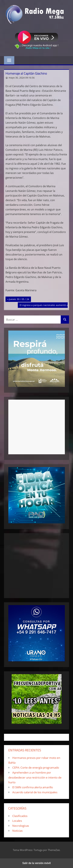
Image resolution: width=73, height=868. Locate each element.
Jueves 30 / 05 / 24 (19, 299)
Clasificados (20, 816)
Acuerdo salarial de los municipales (35, 792)
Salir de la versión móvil (36, 863)
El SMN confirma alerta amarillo (33, 787)
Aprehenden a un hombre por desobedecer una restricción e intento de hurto (35, 777)
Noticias (17, 831)
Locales (17, 821)
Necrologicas (21, 826)
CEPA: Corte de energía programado (36, 768)
